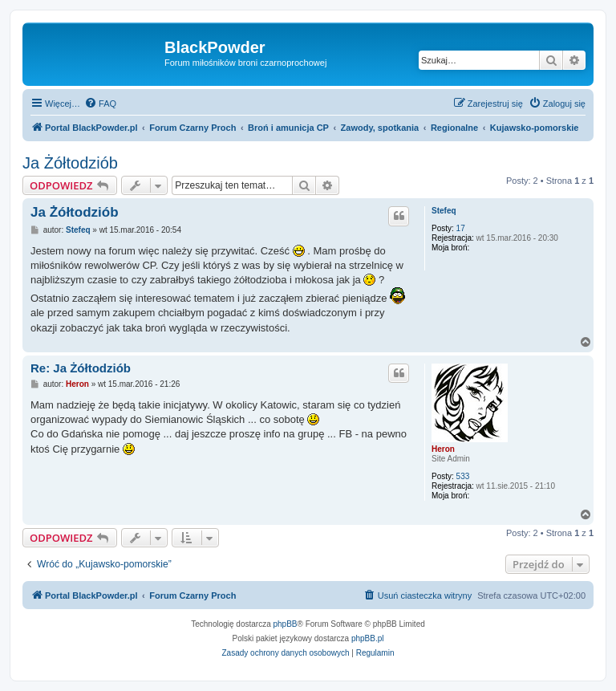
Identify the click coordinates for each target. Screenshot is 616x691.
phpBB (286, 624)
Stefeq (444, 211)
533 (463, 476)
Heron (443, 449)
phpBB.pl (368, 638)
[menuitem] (100, 104)
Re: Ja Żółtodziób (81, 368)
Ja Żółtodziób (70, 163)
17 (461, 228)
